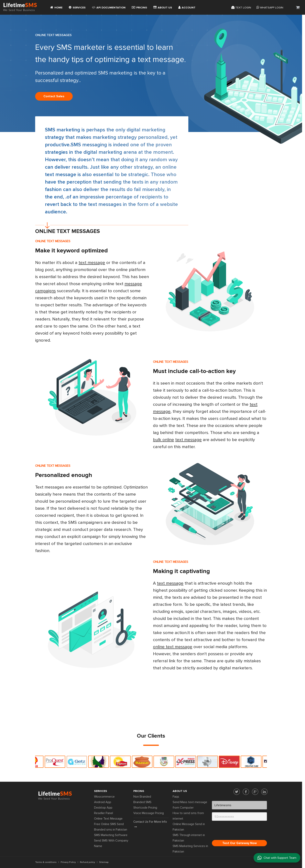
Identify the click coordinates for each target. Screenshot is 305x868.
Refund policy (87, 862)
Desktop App (103, 808)
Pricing (139, 7)
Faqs (176, 797)
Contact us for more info (150, 824)
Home (56, 7)
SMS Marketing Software (111, 835)
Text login (241, 7)
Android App (103, 802)
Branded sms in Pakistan (111, 830)
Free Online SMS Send (109, 824)
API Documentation (109, 7)
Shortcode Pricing (145, 808)
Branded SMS (142, 802)
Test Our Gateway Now (240, 843)
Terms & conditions (46, 862)
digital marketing (103, 152)
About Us (163, 7)
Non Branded (142, 797)
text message (92, 263)
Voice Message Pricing (149, 813)
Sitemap (104, 862)
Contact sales (54, 96)
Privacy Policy (68, 862)
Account (187, 7)
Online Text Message (108, 819)
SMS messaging (89, 145)
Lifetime (20, 7)
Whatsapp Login (270, 7)
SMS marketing (63, 130)
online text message (173, 647)
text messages (105, 204)
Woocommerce (104, 797)
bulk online (163, 440)
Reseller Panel (103, 813)
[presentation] (242, 831)
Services (77, 7)
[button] (298, 7)
